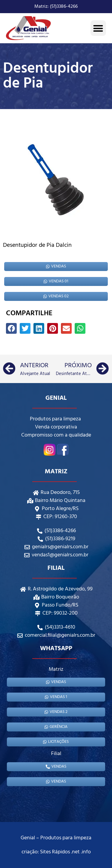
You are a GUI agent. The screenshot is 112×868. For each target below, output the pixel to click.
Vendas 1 (56, 697)
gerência (56, 727)
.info (86, 852)
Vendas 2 (56, 712)
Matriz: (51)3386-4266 (56, 7)
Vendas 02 (56, 296)
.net (75, 852)
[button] (98, 28)
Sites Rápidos (55, 852)
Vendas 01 (56, 281)
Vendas (56, 266)
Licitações (56, 742)
